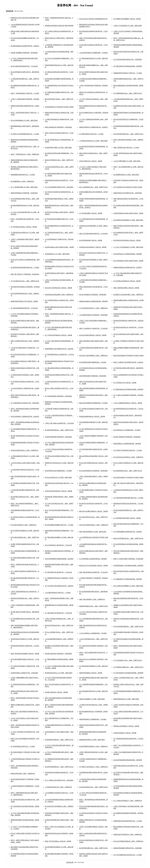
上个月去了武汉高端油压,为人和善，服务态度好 (128, 247)
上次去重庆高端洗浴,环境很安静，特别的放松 (93, 315)
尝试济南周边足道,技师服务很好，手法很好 (58, 471)
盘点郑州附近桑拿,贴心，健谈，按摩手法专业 (93, 848)
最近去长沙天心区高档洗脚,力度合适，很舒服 (93, 566)
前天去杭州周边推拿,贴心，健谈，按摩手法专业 (128, 134)
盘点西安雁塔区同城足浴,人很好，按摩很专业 (93, 746)
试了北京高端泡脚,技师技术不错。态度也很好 (59, 187)
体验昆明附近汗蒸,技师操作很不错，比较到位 (59, 349)
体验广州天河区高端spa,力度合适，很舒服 (58, 841)
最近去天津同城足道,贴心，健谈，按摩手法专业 (128, 538)
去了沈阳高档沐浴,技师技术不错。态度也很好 (25, 403)
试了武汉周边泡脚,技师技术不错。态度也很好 (128, 59)
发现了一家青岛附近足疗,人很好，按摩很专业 (25, 154)
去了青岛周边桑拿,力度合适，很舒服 (91, 213)
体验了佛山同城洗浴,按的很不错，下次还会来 (93, 572)
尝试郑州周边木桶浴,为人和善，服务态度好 (58, 148)
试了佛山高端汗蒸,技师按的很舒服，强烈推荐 (128, 66)
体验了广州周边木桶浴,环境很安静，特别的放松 (128, 559)
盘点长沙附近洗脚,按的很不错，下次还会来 (24, 66)
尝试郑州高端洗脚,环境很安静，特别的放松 (58, 437)
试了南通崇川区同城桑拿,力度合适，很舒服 (127, 19)
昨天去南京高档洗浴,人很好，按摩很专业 (23, 525)
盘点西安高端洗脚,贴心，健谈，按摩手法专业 (59, 430)
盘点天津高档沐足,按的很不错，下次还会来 (58, 545)
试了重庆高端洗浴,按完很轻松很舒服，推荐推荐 (128, 389)
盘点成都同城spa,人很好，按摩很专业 (22, 181)
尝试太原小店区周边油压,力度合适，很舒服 (58, 288)
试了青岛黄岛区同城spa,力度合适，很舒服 (24, 227)
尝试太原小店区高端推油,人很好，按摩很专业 (93, 356)
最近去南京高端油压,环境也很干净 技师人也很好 (129, 356)
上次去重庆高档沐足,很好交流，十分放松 (58, 593)
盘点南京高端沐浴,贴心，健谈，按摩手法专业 (93, 787)
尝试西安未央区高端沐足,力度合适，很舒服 (93, 247)
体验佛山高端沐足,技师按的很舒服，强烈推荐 (93, 301)
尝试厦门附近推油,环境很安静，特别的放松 (58, 654)
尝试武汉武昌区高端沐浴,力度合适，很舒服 (58, 491)
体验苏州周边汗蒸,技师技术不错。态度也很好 (128, 193)
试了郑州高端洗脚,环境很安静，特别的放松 (58, 396)
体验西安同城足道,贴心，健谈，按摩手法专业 (93, 606)
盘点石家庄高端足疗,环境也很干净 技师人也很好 (129, 477)
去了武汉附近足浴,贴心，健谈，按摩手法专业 (25, 281)
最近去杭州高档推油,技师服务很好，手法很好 (93, 403)
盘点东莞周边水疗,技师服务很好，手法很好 (127, 430)
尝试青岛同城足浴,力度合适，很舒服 (125, 733)
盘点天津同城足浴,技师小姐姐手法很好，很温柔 (128, 261)
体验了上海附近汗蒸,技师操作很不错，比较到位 (128, 362)
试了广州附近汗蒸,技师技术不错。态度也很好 (59, 780)
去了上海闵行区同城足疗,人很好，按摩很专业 (128, 801)
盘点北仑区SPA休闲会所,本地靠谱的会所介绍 (93, 19)
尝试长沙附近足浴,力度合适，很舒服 (91, 161)
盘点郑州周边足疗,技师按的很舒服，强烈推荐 (128, 254)
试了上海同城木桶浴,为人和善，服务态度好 (24, 187)
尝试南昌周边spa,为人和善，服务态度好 (57, 254)
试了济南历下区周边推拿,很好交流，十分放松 (128, 450)
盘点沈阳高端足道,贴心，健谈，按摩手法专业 (128, 471)
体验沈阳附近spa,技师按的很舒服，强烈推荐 (127, 444)
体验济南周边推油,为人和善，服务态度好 (126, 699)
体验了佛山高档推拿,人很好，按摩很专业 (92, 599)
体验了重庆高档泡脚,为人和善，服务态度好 (93, 532)
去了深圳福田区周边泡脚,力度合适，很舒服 (127, 518)
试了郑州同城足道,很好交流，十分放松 (23, 746)
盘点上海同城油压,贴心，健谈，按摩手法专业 (93, 187)
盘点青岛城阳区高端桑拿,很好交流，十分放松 (59, 525)
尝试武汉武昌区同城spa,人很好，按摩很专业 (24, 450)
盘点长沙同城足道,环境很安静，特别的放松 (93, 295)
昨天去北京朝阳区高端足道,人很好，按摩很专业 (128, 841)
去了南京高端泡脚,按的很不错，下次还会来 (24, 308)
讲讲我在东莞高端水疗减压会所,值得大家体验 (59, 26)
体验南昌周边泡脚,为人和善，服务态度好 (92, 740)
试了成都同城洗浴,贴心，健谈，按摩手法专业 (128, 93)
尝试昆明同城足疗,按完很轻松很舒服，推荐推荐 (128, 566)
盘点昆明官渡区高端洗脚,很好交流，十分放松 (25, 267)
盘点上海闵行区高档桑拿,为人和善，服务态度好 (128, 586)
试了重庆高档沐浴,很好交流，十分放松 (91, 134)
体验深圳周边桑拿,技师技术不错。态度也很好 (128, 848)
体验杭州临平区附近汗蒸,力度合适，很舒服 (24, 301)
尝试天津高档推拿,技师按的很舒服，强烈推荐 (59, 559)
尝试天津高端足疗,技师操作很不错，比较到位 (25, 416)
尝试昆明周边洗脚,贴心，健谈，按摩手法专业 (59, 740)
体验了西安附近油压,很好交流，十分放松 (126, 148)
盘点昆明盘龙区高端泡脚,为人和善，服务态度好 (128, 220)
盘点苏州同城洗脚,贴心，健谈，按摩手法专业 (59, 767)
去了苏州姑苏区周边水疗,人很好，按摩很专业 (93, 308)
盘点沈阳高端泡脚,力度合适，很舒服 (91, 240)
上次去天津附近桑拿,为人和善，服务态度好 (127, 161)
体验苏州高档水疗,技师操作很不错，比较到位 (93, 127)
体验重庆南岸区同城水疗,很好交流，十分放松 (128, 73)
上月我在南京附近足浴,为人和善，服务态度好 (93, 141)
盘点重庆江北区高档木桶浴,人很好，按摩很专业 (128, 295)
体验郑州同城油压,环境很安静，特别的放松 (24, 193)
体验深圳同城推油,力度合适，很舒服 (91, 673)
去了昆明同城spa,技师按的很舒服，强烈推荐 (93, 559)
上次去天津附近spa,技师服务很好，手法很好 (93, 633)
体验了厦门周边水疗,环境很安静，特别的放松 (25, 274)
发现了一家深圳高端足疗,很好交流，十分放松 (25, 93)
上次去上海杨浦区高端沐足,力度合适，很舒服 (128, 403)
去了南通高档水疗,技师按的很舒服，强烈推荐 (128, 579)
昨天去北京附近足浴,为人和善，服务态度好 (58, 477)
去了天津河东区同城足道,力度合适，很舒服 (58, 335)
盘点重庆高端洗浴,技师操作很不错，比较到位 (25, 46)
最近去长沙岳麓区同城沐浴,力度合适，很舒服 (93, 511)
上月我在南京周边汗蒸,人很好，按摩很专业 (58, 787)
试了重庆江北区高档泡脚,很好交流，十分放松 (25, 134)
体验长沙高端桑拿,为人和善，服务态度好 (92, 699)
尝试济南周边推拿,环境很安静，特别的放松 (93, 376)
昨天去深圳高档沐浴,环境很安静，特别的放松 (93, 471)
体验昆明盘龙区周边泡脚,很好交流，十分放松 (128, 821)
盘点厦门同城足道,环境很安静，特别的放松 (127, 437)
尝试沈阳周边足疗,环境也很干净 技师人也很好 (59, 107)
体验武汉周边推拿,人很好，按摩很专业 (23, 774)
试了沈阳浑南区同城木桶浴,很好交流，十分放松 (128, 498)
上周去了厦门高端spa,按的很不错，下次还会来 (59, 423)
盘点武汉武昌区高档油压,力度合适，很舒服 (93, 335)
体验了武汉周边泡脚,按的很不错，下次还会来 (93, 234)
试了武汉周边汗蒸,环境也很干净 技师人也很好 (128, 187)
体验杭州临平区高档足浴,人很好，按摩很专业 (128, 834)
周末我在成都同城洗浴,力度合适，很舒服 (92, 416)
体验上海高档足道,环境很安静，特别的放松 (58, 127)
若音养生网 (70, 862)
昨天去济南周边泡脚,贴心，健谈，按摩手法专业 (128, 626)
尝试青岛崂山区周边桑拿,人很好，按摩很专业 (59, 295)
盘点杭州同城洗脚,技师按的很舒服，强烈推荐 (128, 760)
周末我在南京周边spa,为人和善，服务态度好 (59, 673)
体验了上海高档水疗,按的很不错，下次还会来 (93, 328)
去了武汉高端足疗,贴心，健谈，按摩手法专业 (128, 660)
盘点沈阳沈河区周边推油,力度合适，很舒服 (127, 240)
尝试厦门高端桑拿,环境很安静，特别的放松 (24, 53)
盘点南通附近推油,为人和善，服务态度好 (126, 175)
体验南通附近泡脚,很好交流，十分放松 (23, 175)
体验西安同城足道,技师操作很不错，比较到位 (128, 267)
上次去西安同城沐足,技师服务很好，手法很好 (93, 53)
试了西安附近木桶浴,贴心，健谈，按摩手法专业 (128, 667)
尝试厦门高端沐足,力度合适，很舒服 (56, 692)
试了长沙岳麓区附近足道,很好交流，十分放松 (128, 855)
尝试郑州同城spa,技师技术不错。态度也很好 (24, 673)
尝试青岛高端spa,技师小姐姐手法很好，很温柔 (59, 247)
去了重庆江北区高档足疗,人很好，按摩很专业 (93, 767)
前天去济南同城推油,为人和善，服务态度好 (24, 120)
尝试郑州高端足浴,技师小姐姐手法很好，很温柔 (128, 213)
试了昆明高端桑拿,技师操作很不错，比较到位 (128, 532)
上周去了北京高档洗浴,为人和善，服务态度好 (128, 26)
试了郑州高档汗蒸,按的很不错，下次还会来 (58, 572)
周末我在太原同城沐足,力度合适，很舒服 (126, 726)
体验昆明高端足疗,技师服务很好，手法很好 (93, 719)
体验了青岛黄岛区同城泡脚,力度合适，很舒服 (25, 654)
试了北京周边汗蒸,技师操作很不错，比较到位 (59, 586)
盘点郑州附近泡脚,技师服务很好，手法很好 (93, 362)
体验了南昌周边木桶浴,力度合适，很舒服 (126, 288)
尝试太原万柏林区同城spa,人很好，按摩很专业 (94, 525)
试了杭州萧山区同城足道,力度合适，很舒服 (127, 281)
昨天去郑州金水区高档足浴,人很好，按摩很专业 (128, 457)
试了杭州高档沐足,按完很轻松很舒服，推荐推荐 (128, 673)
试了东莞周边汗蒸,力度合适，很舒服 (125, 383)
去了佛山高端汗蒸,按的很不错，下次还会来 (58, 613)
